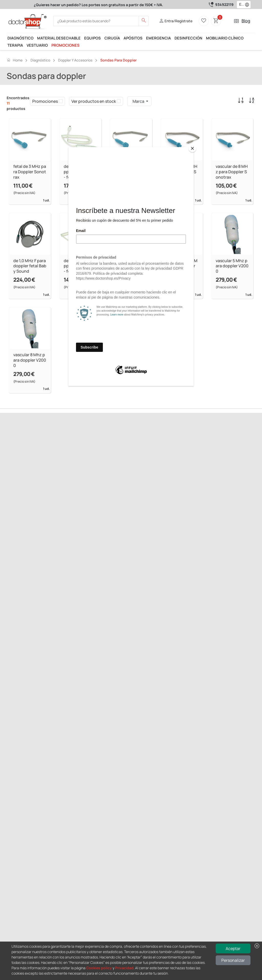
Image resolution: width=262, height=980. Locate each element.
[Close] (192, 148)
